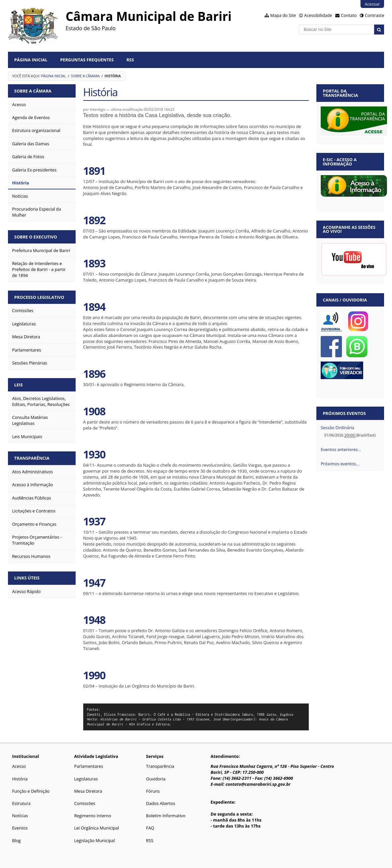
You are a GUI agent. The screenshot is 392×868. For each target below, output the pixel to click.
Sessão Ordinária (337, 428)
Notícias (20, 816)
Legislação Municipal (94, 840)
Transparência (32, 458)
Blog (16, 840)
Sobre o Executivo (36, 237)
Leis (19, 385)
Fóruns (153, 791)
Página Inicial (31, 60)
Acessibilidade (318, 15)
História (20, 779)
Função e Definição (31, 791)
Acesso (19, 766)
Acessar (372, 4)
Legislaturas (86, 779)
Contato (349, 15)
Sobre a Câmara (85, 76)
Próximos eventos (344, 413)
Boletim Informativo (166, 816)
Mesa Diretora (88, 791)
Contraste (374, 15)
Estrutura (21, 803)
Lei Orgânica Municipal (96, 828)
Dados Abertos (161, 803)
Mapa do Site (283, 15)
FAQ (150, 828)
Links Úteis (27, 578)
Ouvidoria (156, 779)
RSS (130, 60)
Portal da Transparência (340, 93)
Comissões (85, 803)
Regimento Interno (93, 816)
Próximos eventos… (340, 464)
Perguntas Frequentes (87, 60)
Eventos (20, 828)
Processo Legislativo (39, 297)
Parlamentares (88, 766)
